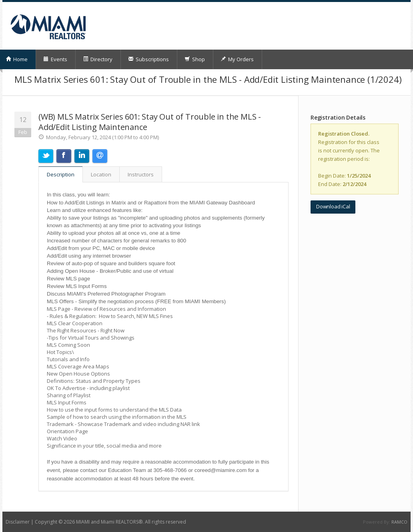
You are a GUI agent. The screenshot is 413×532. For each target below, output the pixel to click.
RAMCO (399, 522)
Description (61, 174)
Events (55, 59)
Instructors (141, 174)
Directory (98, 59)
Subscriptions (148, 59)
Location (101, 174)
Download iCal (333, 206)
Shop (195, 59)
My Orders (237, 59)
